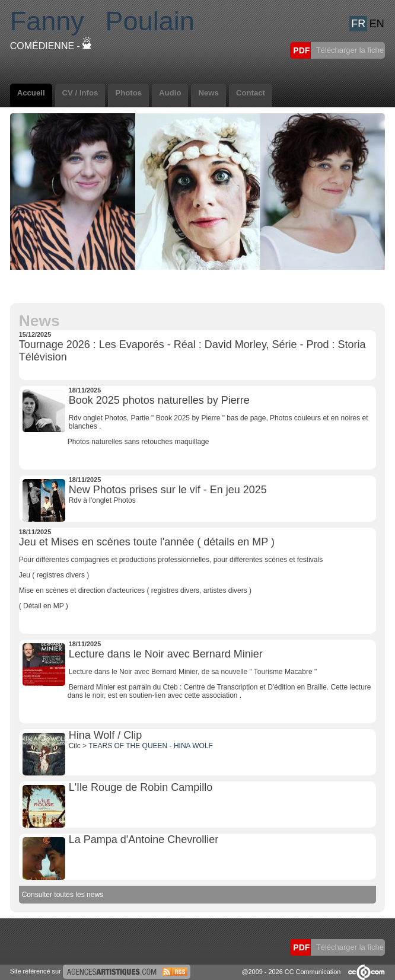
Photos (128, 93)
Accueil (31, 93)
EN (377, 24)
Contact (251, 93)
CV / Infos (80, 93)
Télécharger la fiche (349, 50)
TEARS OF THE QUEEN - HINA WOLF (151, 746)
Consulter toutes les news (63, 895)
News (208, 93)
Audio (170, 93)
